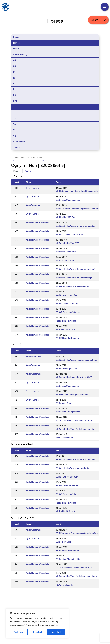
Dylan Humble (32, 188)
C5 (15, 66)
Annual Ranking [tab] (20, 54)
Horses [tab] (17, 43)
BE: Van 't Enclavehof (65, 260)
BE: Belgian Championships (68, 200)
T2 (15, 113)
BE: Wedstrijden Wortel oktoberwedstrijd (74, 278)
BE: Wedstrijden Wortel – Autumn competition (76, 360)
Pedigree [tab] (29, 171)
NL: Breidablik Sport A (66, 330)
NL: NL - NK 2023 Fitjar (66, 217)
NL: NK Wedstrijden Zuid (67, 369)
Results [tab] (17, 171)
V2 (15, 136)
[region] (37, 623)
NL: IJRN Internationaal (66, 321)
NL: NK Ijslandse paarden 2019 (70, 235)
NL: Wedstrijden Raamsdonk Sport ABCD (74, 377)
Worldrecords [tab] (19, 142)
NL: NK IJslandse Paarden (67, 304)
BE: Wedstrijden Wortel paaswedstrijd (72, 286)
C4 (15, 60)
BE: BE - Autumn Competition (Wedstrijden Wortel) (78, 209)
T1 (15, 107)
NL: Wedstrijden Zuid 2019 (68, 243)
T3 (15, 118)
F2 (14, 78)
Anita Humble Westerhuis (37, 223)
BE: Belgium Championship (68, 412)
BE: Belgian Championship (67, 386)
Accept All (56, 632)
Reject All (37, 632)
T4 (15, 124)
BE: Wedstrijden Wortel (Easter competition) (75, 269)
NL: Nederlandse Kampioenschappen (72, 395)
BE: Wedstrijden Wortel (66, 252)
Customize (19, 632)
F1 (14, 72)
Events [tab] (16, 49)
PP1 (15, 101)
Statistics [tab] (18, 147)
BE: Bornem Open (64, 403)
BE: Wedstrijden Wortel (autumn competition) (76, 226)
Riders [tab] (16, 37)
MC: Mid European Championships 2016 (74, 420)
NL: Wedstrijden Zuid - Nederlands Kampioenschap (78, 429)
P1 (15, 83)
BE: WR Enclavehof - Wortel (68, 295)
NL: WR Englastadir (64, 438)
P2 (15, 89)
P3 (15, 95)
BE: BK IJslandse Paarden (67, 338)
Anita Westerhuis (34, 205)
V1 (15, 130)
